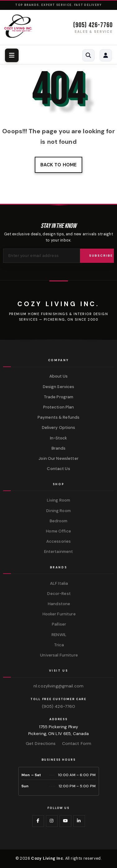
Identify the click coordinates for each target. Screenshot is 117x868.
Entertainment (59, 552)
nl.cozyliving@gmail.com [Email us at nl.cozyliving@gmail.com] (58, 686)
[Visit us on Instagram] (52, 821)
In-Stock (59, 438)
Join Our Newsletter (58, 458)
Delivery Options (59, 428)
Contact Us (58, 469)
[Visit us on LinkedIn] (79, 821)
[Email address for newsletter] (42, 256)
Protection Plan (59, 407)
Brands (59, 448)
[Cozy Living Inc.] (58, 304)
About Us (59, 376)
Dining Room (58, 511)
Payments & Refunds (58, 417)
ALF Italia (58, 583)
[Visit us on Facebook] (38, 821)
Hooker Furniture (58, 614)
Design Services (59, 387)
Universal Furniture (58, 655)
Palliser (58, 624)
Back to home (58, 165)
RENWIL (58, 635)
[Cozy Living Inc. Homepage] (18, 26)
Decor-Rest (58, 594)
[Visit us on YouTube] (65, 821)
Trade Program (59, 397)
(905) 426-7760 (59, 706)
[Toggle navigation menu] (12, 55)
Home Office (58, 531)
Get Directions (41, 744)
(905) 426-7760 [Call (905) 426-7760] (93, 25)
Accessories (58, 541)
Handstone (58, 604)
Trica (59, 645)
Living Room (58, 500)
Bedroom (59, 521)
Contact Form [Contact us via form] (77, 744)
